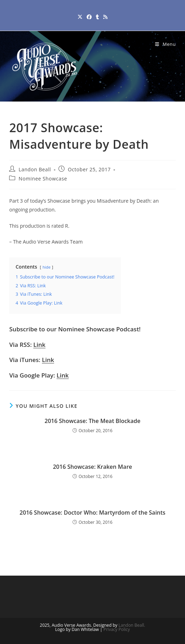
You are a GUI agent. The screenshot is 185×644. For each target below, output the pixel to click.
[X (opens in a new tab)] (80, 17)
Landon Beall (35, 169)
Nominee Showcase (43, 179)
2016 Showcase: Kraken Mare (92, 467)
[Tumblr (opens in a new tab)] (97, 17)
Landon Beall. (132, 625)
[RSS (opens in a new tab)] (105, 17)
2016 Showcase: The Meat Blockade (93, 421)
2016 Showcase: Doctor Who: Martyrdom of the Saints (93, 513)
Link (39, 345)
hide (47, 267)
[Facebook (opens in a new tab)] (89, 17)
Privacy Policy (117, 629)
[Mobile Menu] (165, 44)
